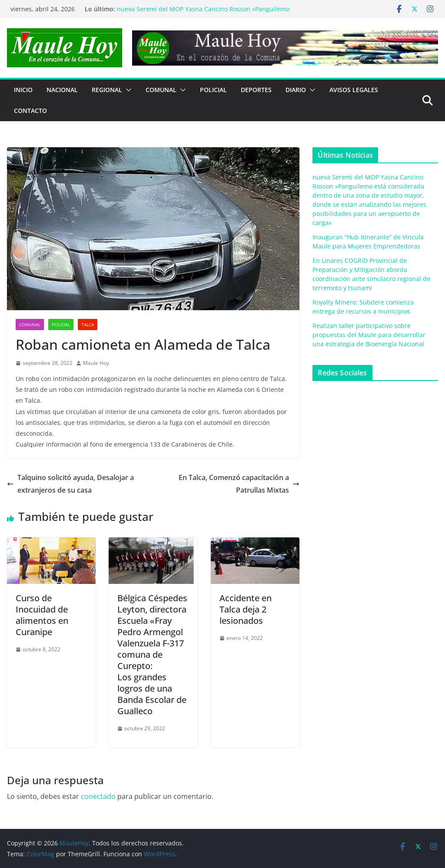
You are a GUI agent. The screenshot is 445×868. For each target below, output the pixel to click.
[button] (127, 90)
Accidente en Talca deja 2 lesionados (246, 609)
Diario (296, 90)
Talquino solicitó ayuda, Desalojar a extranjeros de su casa (70, 484)
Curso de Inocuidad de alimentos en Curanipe (42, 615)
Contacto (30, 111)
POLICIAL (213, 90)
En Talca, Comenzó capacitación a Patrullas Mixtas (239, 484)
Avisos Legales (354, 90)
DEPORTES (256, 90)
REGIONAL (107, 90)
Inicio (23, 90)
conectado (98, 796)
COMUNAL (161, 90)
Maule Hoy (96, 363)
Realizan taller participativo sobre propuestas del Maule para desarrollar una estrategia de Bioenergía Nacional (369, 335)
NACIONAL (62, 90)
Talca (88, 325)
